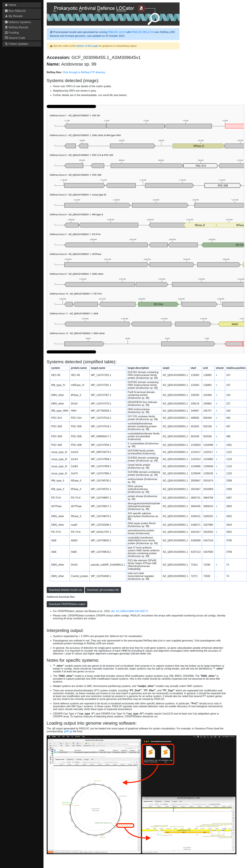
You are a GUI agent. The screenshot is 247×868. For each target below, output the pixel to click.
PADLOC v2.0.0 (117, 32)
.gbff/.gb (68, 731)
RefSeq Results (17, 27)
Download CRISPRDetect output (67, 604)
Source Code (15, 38)
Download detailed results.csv (65, 590)
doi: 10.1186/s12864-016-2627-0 (130, 611)
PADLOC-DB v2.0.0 (143, 32)
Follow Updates (17, 44)
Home (11, 5)
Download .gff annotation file (103, 590)
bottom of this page (87, 46)
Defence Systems (18, 22)
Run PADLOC (15, 11)
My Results (14, 16)
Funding (12, 33)
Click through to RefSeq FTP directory (84, 72)
